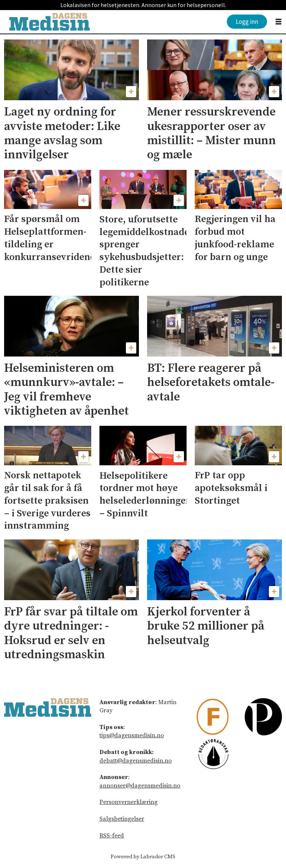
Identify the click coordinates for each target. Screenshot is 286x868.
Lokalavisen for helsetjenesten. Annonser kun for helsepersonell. (143, 5)
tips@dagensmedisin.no (132, 735)
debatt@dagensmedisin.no (136, 761)
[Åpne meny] (279, 22)
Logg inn (247, 22)
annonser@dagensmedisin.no (140, 786)
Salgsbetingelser (122, 819)
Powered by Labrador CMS (143, 857)
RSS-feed (112, 836)
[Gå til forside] (50, 22)
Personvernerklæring (128, 802)
